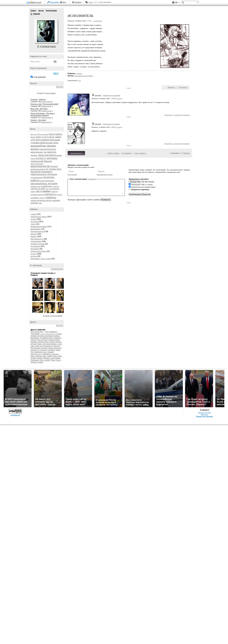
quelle (50, 348)
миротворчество (40, 166)
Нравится (171, 87)
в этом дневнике (39, 77)
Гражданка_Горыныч (51, 354)
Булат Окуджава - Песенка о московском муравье (43, 114)
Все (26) (60, 87)
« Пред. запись (113, 153)
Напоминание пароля (105, 175)
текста (33, 224)
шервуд (56, 200)
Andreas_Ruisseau (45, 336)
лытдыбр (34, 222)
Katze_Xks (41, 344)
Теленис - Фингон (38, 99)
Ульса (58, 360)
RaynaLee (57, 348)
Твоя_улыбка (45, 360)
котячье (34, 256)
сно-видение (54, 189)
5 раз (79, 80)
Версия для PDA (205, 413)
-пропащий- (35, 334)
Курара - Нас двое (38, 120)
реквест (34, 236)
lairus (33, 137)
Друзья (41, 10)
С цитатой (177, 115)
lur (52, 346)
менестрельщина (37, 164)
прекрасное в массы (39, 217)
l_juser (60, 344)
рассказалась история (44, 184)
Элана (40, 362)
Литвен (33, 358)
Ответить (168, 115)
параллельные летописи (44, 174)
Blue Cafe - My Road (39, 109)
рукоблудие (47, 186)
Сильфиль (35, 360)
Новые (186, 153)
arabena (57, 336)
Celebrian (57, 338)
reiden (38, 137)
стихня (33, 214)
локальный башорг (41, 161)
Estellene (34, 342)
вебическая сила (49, 143)
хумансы (51, 197)
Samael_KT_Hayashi (39, 350)
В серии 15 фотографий (53, 316)
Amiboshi (34, 336)
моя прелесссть (37, 239)
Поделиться (183, 87)
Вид (177, 3)
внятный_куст (36, 354)
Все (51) (60, 325)
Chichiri (33, 340)
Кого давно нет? (37, 332)
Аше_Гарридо (48, 352)
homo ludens (56, 134)
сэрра (33, 192)
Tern (32, 352)
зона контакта (47, 155)
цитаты (33, 219)
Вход (64, 2)
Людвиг (40, 358)
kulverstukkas (51, 344)
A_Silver (59, 334)
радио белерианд (47, 181)
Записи (33, 10)
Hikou (47, 342)
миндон (34, 234)
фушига (59, 195)
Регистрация (54, 2)
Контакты (205, 414)
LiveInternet (35, 3)
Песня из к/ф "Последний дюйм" (45, 104)
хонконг (42, 198)
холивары (35, 198)
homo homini (44, 134)
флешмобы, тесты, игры (40, 259)
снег (47, 189)
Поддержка (173, 3)
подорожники (36, 241)
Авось (91, 2)
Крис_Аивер (47, 356)
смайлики (92, 179)
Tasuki (58, 350)
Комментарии (51, 10)
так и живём (43, 191)
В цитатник (185, 115)
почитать (49, 177)
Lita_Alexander (45, 346)
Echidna (52, 340)
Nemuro (57, 346)
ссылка (119, 98)
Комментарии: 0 (47, 102)
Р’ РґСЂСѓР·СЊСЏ (48, 47)
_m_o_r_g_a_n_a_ (48, 334)
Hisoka (52, 342)
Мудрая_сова (49, 358)
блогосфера (43, 140)
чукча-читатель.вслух (41, 200)
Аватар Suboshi (46, 31)
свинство (56, 186)
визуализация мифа (39, 227)
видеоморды (36, 229)
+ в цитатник (97, 21)
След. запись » (140, 153)
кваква (59, 155)
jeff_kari (34, 344)
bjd (38, 134)
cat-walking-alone (46, 338)
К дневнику (127, 153)
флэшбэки (35, 249)
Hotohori (58, 342)
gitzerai (41, 342)
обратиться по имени (111, 95)
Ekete (58, 340)
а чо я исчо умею (51, 137)
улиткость (50, 194)
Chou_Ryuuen (42, 340)
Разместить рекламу (204, 416)
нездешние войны (38, 169)
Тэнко (53, 360)
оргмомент (47, 172)
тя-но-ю (34, 254)
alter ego (34, 134)
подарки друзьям (37, 244)
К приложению (57, 269)
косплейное (35, 246)
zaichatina (38, 352)
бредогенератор (37, 232)
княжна (33, 159)
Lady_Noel (35, 346)
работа (35, 180)
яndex (40, 203)
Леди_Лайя (57, 356)
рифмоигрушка (36, 187)
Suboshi (32, 14)
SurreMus (51, 350)
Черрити (34, 362)
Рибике (58, 358)
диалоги (52, 152)
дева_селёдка (36, 356)
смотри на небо (38, 189)
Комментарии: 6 (47, 106)
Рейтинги (78, 2)
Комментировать (76, 153)
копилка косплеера (38, 251)
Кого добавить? (51, 332)
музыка (54, 166)
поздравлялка (37, 178)
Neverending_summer (39, 348)
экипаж (34, 203)
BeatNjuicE (35, 338)
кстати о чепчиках (47, 158)
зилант (34, 155)
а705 (33, 140)
